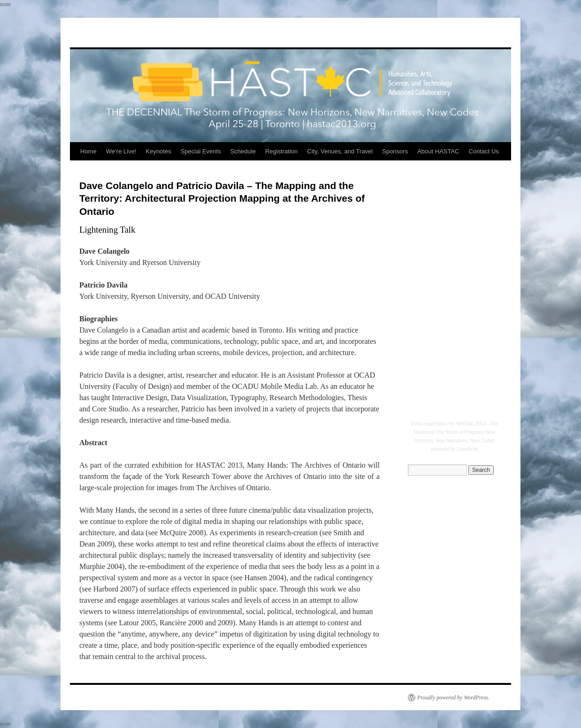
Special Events (201, 151)
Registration (281, 151)
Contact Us (484, 151)
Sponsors (395, 151)
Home (88, 151)
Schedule (243, 151)
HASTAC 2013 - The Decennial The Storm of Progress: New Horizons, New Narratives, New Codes (456, 432)
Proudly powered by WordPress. (453, 698)
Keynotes (158, 151)
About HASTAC (438, 151)
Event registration (429, 424)
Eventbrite (467, 449)
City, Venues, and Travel (340, 151)
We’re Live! (121, 151)
